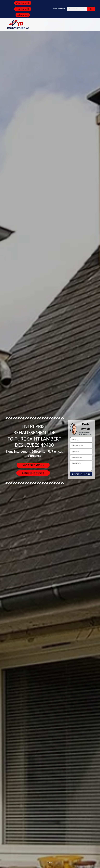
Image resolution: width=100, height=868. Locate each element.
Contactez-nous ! (33, 473)
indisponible (23, 3)
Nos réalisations (33, 465)
